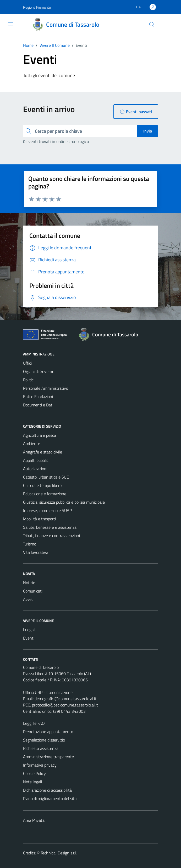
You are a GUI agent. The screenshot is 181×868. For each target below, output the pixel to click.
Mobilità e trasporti (39, 519)
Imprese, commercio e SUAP (47, 510)
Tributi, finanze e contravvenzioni (51, 536)
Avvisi (28, 599)
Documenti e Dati (38, 405)
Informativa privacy (40, 765)
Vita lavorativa (36, 552)
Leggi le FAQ (34, 723)
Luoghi (29, 630)
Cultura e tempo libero (42, 485)
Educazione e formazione (45, 494)
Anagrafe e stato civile (43, 452)
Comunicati (33, 591)
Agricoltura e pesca (40, 435)
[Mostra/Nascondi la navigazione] (10, 24)
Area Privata (34, 820)
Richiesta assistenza (41, 748)
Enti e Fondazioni (38, 396)
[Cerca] (152, 25)
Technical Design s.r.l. (59, 853)
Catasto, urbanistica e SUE (46, 477)
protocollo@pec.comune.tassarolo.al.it (65, 705)
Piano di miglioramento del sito (50, 798)
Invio (148, 131)
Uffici (27, 363)
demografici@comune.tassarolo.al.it (65, 699)
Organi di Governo (39, 371)
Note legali (32, 782)
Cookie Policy (34, 773)
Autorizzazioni (35, 469)
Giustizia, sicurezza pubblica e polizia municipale (64, 502)
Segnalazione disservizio (44, 740)
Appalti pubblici (36, 460)
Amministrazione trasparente (48, 757)
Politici (29, 380)
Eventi (29, 638)
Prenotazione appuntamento (48, 732)
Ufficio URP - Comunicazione (48, 692)
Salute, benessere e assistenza (50, 527)
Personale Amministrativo (46, 388)
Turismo (30, 544)
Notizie (29, 583)
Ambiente (32, 444)
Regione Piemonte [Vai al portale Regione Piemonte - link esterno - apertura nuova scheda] (37, 7)
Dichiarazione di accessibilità (47, 790)
